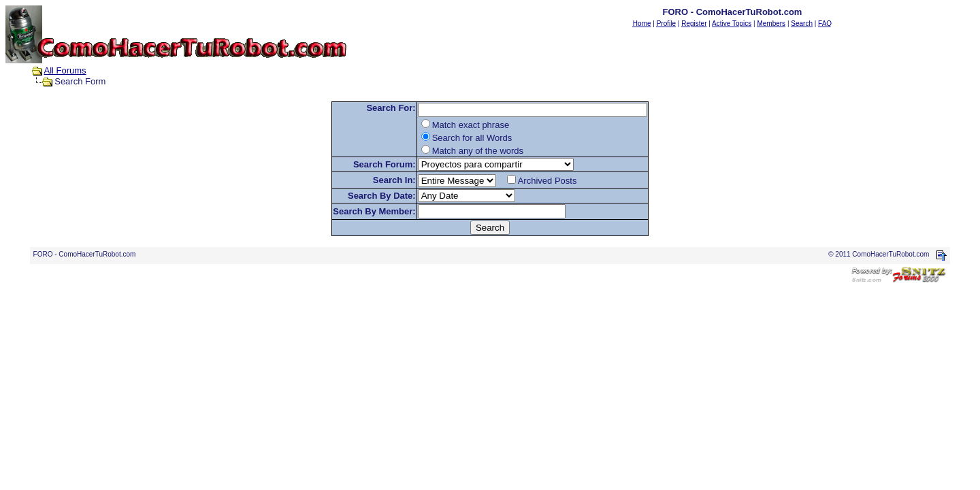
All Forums (65, 70)
